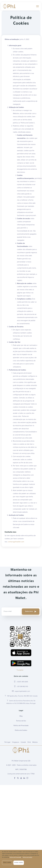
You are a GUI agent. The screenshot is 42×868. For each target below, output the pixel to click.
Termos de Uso (21, 721)
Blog (21, 716)
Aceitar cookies (19, 863)
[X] (18, 778)
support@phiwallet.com (21, 691)
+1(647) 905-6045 (21, 682)
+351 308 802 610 (21, 686)
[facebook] (15, 779)
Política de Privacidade (21, 726)
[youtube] (21, 779)
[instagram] (27, 779)
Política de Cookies (21, 730)
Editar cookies (7, 863)
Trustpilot (20, 670)
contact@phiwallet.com (16, 542)
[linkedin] (24, 779)
